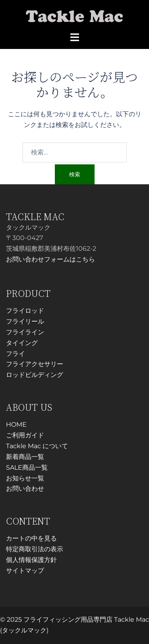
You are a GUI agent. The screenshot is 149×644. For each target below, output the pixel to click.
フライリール (25, 321)
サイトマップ (25, 571)
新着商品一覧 (25, 457)
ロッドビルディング (35, 375)
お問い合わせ (25, 489)
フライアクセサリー (35, 364)
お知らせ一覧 (25, 478)
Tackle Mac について (37, 446)
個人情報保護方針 (31, 560)
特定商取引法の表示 (35, 549)
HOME (16, 424)
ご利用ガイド (25, 435)
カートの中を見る (31, 538)
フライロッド (25, 311)
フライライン (25, 332)
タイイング (22, 343)
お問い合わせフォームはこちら (50, 259)
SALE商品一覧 (27, 467)
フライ (15, 354)
